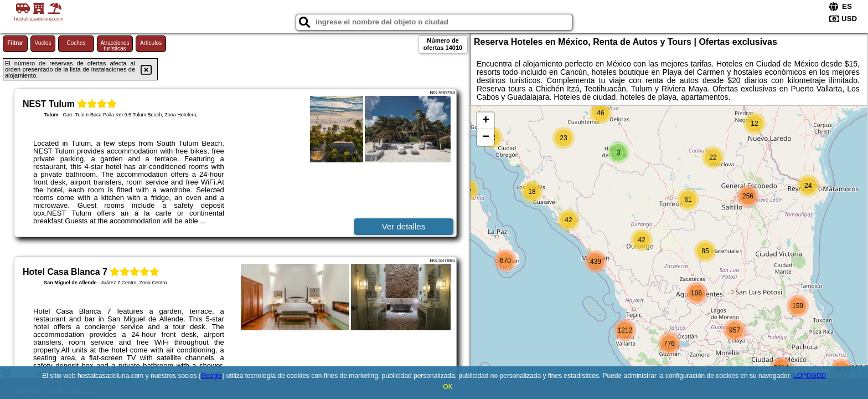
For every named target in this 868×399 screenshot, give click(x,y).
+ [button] (486, 121)
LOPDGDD (810, 376)
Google (212, 376)
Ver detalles (404, 226)
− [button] (486, 137)
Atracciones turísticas (115, 46)
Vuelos (43, 43)
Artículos (151, 43)
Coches (76, 43)
